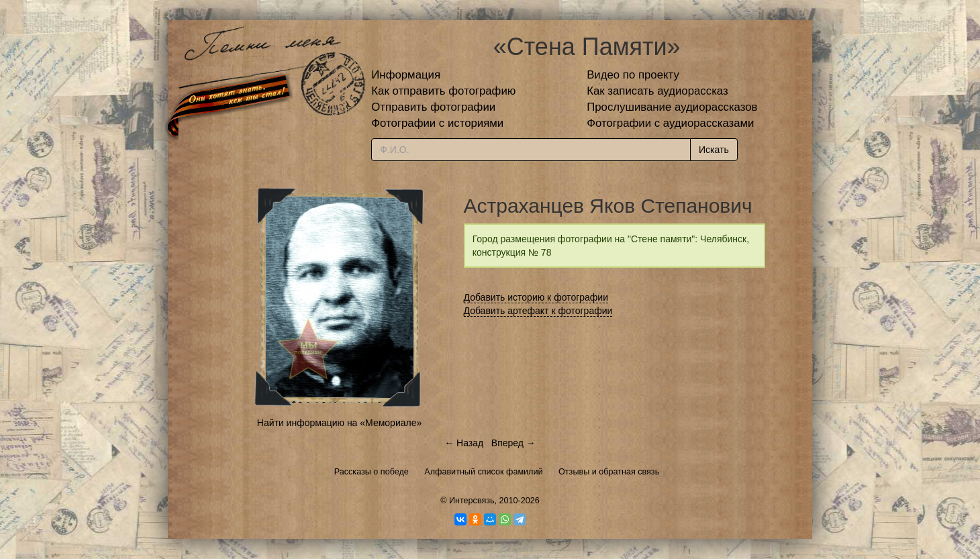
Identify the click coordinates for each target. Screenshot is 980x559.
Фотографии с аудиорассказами (670, 123)
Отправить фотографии (433, 107)
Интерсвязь (472, 501)
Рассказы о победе (372, 472)
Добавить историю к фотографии (536, 297)
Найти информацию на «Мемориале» (339, 423)
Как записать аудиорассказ (657, 91)
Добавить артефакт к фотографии (538, 311)
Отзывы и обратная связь (609, 472)
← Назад (464, 443)
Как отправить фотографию (443, 91)
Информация (406, 75)
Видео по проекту (633, 75)
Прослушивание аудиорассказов (672, 107)
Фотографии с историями (437, 123)
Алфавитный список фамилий (483, 472)
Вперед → (513, 443)
